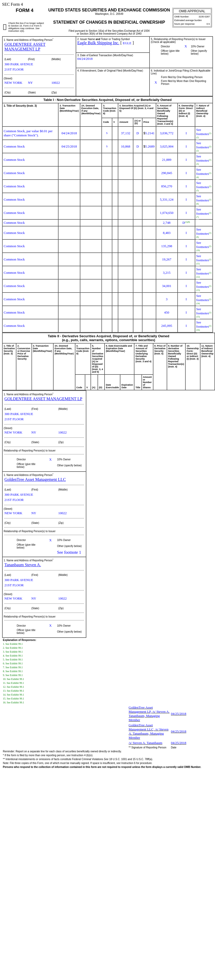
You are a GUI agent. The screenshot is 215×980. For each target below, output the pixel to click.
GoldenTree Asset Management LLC (35, 479)
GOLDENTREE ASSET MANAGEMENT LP (25, 47)
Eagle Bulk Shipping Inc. (98, 43)
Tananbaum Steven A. (23, 565)
